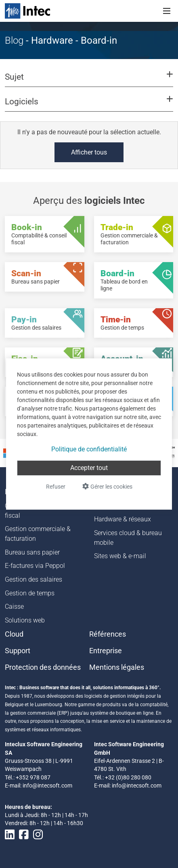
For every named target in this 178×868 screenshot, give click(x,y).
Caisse (14, 607)
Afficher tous (89, 152)
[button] (89, 80)
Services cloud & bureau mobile (128, 538)
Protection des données (43, 667)
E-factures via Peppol (35, 566)
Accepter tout (89, 468)
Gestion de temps (30, 593)
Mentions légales (117, 667)
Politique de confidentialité (89, 449)
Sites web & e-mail (120, 556)
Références (108, 634)
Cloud (14, 634)
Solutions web (25, 620)
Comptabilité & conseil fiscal (37, 511)
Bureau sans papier (32, 552)
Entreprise (106, 651)
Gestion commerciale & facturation (38, 534)
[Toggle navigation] (167, 11)
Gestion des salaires (34, 579)
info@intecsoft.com (47, 785)
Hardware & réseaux (123, 519)
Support (18, 651)
